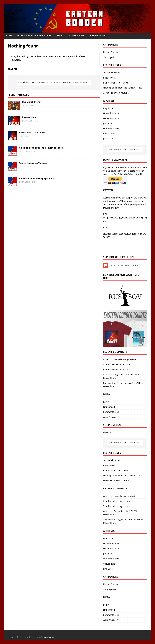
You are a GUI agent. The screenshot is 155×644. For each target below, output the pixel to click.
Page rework (29, 117)
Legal (60, 36)
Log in (106, 402)
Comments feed (111, 412)
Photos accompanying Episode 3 (37, 178)
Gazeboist (108, 383)
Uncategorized (110, 57)
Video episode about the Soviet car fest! (41, 148)
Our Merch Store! (31, 102)
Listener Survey (76, 36)
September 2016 (111, 129)
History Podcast (111, 52)
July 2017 (107, 123)
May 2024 (108, 108)
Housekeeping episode (125, 359)
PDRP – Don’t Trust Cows (32, 132)
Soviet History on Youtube (33, 163)
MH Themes (49, 637)
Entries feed (109, 407)
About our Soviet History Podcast (35, 36)
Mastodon (108, 432)
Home (9, 36)
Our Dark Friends (98, 36)
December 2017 (111, 118)
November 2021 (111, 113)
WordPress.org (110, 417)
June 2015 (108, 138)
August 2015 (109, 134)
